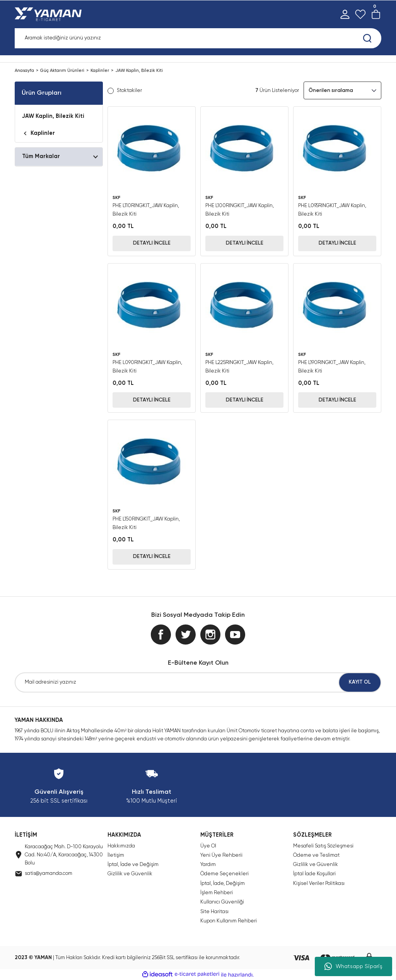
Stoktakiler (129, 91)
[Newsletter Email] (198, 682)
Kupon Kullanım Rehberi (229, 921)
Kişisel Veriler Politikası (319, 884)
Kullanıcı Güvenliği (222, 902)
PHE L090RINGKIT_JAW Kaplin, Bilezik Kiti (147, 367)
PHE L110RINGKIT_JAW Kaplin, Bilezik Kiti (146, 210)
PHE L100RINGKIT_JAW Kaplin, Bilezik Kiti (240, 210)
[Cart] (376, 14)
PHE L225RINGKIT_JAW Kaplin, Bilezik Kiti (239, 367)
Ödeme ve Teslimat (316, 855)
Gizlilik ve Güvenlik (130, 874)
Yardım (208, 865)
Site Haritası (214, 912)
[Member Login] (345, 14)
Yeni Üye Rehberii (221, 855)
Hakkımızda (121, 846)
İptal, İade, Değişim (223, 884)
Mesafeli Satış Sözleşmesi (323, 846)
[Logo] (50, 14)
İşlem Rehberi (217, 893)
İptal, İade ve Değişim (133, 865)
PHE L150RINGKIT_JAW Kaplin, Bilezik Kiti (146, 523)
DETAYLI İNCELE (152, 243)
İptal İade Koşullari (314, 874)
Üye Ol (208, 846)
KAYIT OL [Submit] (360, 682)
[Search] (198, 38)
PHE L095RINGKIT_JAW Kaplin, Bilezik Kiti (332, 210)
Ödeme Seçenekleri (224, 874)
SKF (116, 198)
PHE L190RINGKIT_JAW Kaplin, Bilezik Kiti (332, 367)
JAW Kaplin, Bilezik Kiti (139, 71)
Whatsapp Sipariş (353, 966)
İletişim (116, 855)
